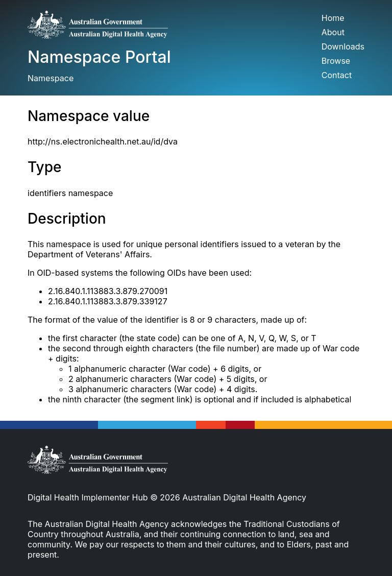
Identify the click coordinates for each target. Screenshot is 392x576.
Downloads (343, 46)
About (333, 32)
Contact (337, 75)
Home (333, 18)
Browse (336, 61)
